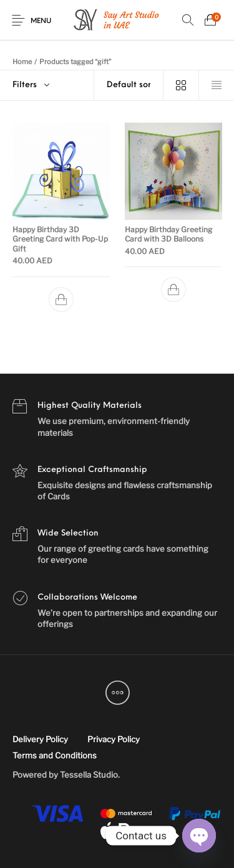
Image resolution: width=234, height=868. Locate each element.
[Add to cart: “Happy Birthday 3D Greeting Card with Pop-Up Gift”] (61, 300)
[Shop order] (129, 85)
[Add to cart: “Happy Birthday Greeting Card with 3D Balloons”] (173, 290)
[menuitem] (40, 740)
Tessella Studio (89, 775)
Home (22, 62)
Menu (41, 21)
